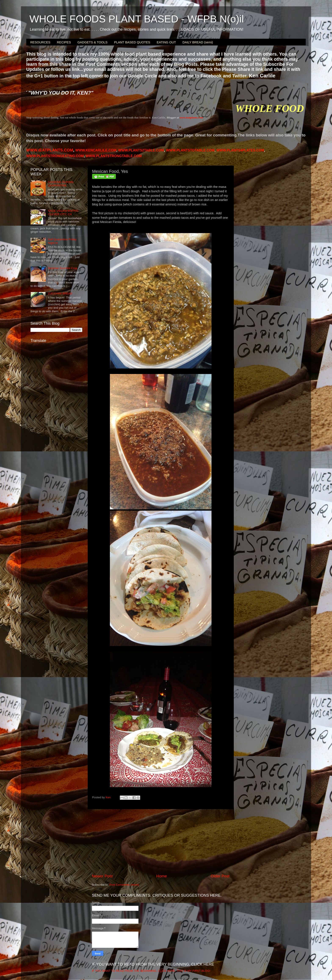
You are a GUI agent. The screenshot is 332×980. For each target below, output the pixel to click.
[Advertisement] (161, 841)
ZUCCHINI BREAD (60, 293)
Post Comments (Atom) (124, 885)
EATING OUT (166, 42)
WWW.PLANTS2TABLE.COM (141, 150)
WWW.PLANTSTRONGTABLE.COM (114, 156)
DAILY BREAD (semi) (198, 42)
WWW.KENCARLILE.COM (96, 150)
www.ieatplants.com (191, 118)
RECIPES (64, 42)
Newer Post (102, 876)
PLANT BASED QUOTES (132, 42)
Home (162, 876)
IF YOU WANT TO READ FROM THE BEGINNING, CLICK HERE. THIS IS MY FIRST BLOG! (151, 971)
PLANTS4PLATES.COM (240, 150)
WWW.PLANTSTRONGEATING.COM (55, 156)
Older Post (220, 876)
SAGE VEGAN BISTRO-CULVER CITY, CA (63, 212)
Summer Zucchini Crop (62, 268)
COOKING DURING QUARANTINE (61, 184)
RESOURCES (40, 42)
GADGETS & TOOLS (93, 42)
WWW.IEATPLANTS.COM (50, 150)
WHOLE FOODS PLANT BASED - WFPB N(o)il (137, 19)
